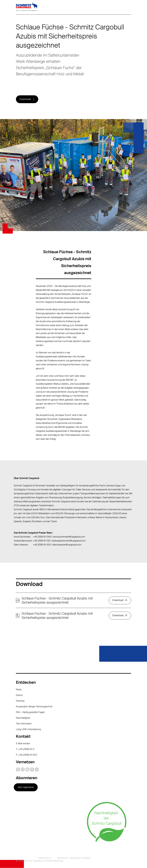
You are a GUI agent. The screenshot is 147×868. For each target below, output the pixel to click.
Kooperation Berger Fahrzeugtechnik (34, 707)
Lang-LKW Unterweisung (28, 729)
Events (19, 695)
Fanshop (20, 701)
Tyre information (24, 724)
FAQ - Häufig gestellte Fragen (30, 712)
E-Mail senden (23, 744)
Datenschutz (45, 858)
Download (25, 99)
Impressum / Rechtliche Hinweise (74, 858)
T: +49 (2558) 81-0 (25, 749)
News (19, 690)
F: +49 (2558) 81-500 (27, 755)
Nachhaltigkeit (23, 718)
